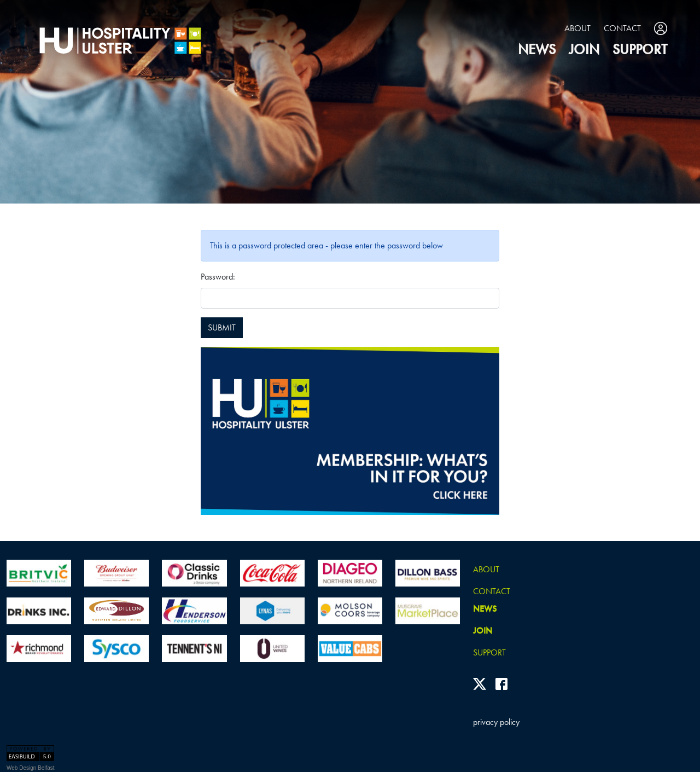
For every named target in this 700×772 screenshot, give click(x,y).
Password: (218, 277)
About (577, 28)
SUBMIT (222, 327)
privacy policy (496, 722)
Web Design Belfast (31, 768)
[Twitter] (480, 684)
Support (640, 50)
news (537, 50)
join (584, 50)
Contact (622, 28)
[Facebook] (501, 684)
